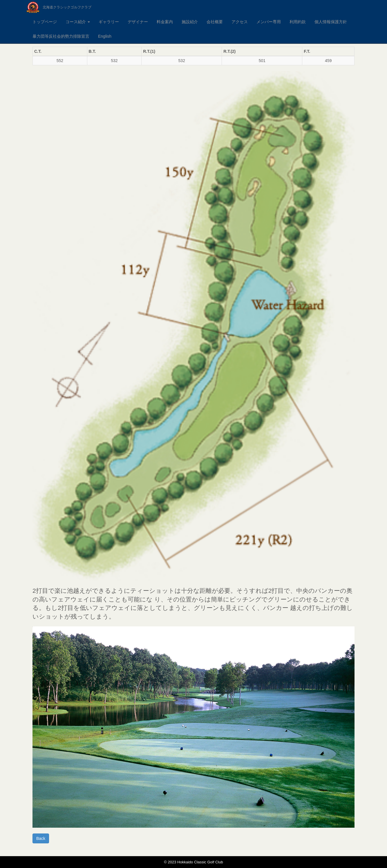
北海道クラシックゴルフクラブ (67, 7)
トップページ (45, 22)
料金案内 (165, 22)
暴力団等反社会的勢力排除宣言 (61, 36)
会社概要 (215, 22)
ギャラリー (109, 22)
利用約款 (298, 22)
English (105, 36)
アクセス (240, 22)
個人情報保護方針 (331, 22)
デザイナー (138, 22)
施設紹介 (190, 22)
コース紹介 (78, 22)
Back (41, 838)
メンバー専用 (269, 22)
